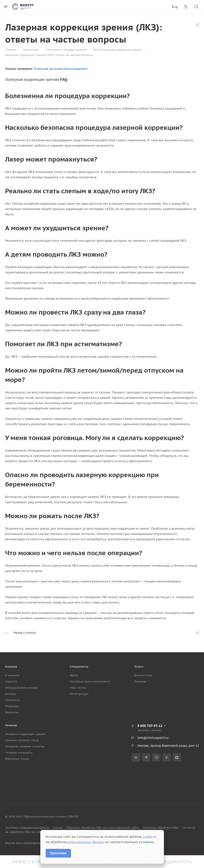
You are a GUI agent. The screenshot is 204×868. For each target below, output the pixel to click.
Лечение (140, 681)
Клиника (11, 667)
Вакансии (12, 712)
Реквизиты (13, 700)
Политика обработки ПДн (161, 828)
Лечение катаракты (19, 753)
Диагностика (143, 675)
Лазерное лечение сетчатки (25, 746)
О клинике (12, 675)
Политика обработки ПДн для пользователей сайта (103, 828)
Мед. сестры (78, 688)
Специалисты (79, 667)
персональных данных (86, 842)
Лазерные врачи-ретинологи (90, 681)
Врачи (74, 675)
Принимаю (58, 853)
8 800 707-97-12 (150, 726)
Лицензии (12, 706)
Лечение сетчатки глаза (22, 740)
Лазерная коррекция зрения (25, 734)
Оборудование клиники (22, 688)
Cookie (58, 828)
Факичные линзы (17, 759)
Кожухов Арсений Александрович (61, 69)
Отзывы (11, 694)
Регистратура (79, 694)
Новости (11, 681)
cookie (148, 837)
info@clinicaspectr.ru (153, 738)
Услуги (139, 667)
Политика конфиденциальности (27, 828)
